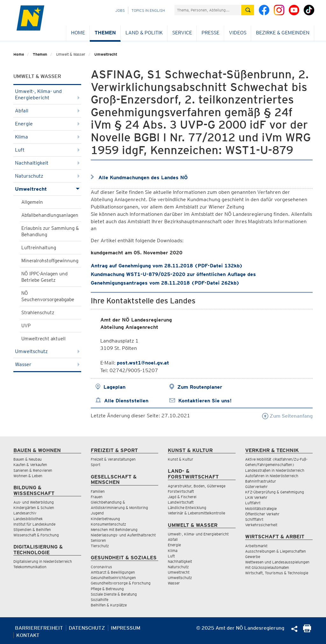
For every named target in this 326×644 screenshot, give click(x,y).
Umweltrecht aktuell (43, 339)
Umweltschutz (47, 351)
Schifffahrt (254, 519)
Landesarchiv (25, 513)
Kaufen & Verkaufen (30, 465)
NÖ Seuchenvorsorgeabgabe (48, 296)
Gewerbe (253, 557)
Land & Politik (144, 33)
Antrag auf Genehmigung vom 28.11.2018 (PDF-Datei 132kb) (167, 266)
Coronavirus (101, 567)
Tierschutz (100, 546)
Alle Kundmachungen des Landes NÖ (143, 177)
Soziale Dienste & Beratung (114, 594)
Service (182, 33)
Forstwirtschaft (181, 491)
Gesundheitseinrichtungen (113, 578)
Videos (238, 33)
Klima (47, 137)
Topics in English (148, 10)
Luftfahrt (253, 503)
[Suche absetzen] (248, 10)
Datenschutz (87, 628)
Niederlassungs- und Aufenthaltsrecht (123, 535)
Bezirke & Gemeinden (283, 33)
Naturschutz (47, 176)
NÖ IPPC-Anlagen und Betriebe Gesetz (44, 277)
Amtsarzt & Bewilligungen (113, 572)
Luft (47, 150)
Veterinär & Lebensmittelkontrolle (196, 513)
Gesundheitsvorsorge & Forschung (121, 583)
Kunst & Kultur (181, 459)
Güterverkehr (256, 487)
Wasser (47, 364)
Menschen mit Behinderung (114, 530)
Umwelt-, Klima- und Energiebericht (47, 94)
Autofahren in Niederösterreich (272, 476)
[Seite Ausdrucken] (307, 630)
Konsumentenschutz (108, 524)
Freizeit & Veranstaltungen (113, 459)
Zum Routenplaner (200, 387)
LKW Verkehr (256, 497)
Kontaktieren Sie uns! (205, 401)
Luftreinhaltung (39, 248)
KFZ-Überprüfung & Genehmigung (275, 492)
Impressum (126, 628)
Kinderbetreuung (105, 519)
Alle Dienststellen (126, 401)
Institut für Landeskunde (34, 524)
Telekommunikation (30, 567)
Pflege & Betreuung (107, 589)
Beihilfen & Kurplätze (109, 605)
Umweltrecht (106, 54)
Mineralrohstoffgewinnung (50, 261)
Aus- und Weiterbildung (34, 502)
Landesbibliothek (28, 519)
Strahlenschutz (38, 313)
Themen (105, 33)
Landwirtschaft (181, 502)
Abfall (47, 111)
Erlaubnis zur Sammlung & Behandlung (50, 231)
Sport (96, 465)
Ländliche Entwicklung (187, 508)
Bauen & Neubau (28, 459)
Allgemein (32, 202)
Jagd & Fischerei (182, 497)
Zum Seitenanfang (287, 416)
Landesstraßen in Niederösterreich (275, 470)
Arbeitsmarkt (256, 546)
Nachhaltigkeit (47, 163)
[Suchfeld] (208, 10)
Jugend (97, 513)
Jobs (120, 10)
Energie (47, 124)
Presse (210, 33)
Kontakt (28, 635)
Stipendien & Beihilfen (32, 530)
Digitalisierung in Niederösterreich (43, 561)
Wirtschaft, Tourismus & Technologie (277, 573)
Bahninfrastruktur (261, 481)
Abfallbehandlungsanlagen (50, 215)
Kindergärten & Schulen (34, 508)
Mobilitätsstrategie (261, 509)
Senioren (98, 540)
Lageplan (114, 387)
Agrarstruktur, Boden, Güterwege (197, 486)
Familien (98, 491)
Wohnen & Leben (28, 476)
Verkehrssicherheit (261, 525)
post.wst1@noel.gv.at (143, 363)
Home (78, 33)
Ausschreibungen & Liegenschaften (276, 551)
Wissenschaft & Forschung (36, 535)
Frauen (97, 497)
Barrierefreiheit (39, 628)
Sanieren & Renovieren (33, 470)
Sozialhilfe (99, 600)
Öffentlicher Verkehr (262, 514)
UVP (26, 326)
